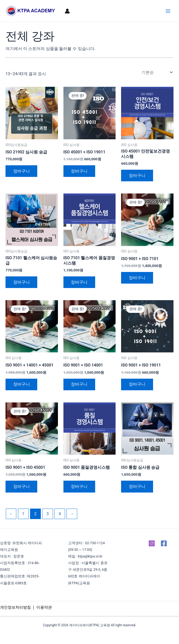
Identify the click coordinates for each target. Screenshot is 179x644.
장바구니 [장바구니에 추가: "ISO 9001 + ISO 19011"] (137, 384)
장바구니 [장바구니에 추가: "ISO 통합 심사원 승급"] (137, 487)
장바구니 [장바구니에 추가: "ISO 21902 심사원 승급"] (22, 171)
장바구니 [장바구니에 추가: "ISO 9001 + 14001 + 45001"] (22, 384)
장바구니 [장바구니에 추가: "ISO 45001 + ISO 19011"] (79, 171)
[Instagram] (152, 543)
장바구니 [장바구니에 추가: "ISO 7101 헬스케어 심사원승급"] (22, 282)
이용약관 (44, 607)
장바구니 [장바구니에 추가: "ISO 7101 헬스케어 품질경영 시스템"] (79, 282)
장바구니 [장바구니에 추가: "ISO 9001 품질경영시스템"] (79, 487)
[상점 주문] (156, 72)
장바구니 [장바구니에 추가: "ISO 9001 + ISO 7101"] (137, 278)
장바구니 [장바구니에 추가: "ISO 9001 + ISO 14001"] (79, 384)
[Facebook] (164, 543)
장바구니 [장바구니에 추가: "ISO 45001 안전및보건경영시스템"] (137, 176)
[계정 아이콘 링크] (67, 11)
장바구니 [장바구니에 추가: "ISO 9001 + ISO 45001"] (22, 487)
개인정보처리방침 (15, 607)
